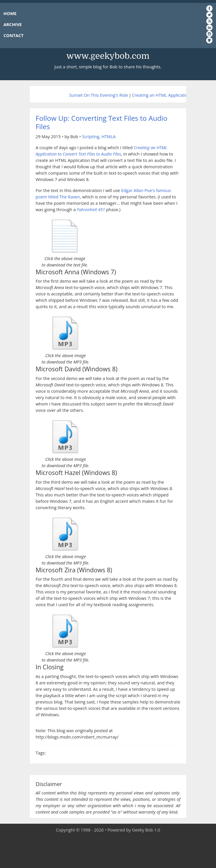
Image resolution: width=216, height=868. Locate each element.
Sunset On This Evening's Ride (99, 95)
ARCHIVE (13, 24)
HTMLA (108, 136)
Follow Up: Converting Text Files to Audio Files (101, 122)
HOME (10, 13)
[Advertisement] (108, 851)
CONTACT (13, 35)
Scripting (91, 136)
